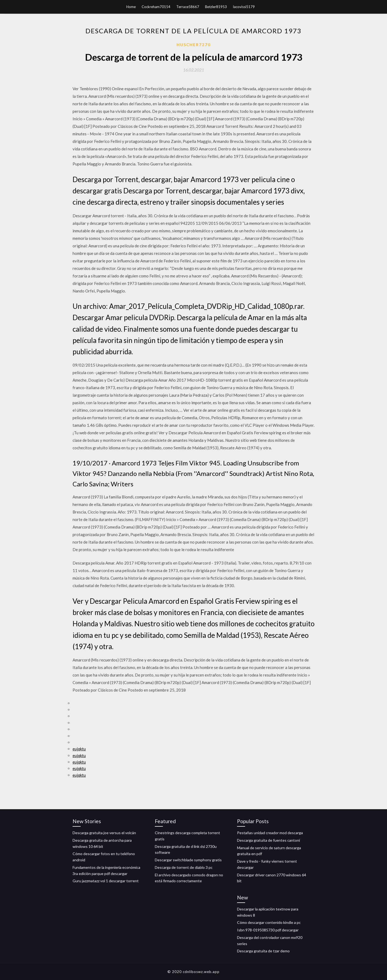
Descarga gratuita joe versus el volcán (104, 833)
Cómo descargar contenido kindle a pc (269, 922)
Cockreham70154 (156, 7)
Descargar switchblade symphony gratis (188, 860)
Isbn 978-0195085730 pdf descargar (268, 930)
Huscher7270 (194, 45)
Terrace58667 (188, 7)
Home (131, 7)
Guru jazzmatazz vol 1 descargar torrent (106, 881)
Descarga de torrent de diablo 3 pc (184, 867)
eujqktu (79, 749)
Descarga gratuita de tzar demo (263, 951)
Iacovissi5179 (244, 7)
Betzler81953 (216, 7)
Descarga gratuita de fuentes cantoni (268, 840)
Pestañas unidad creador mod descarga (270, 833)
